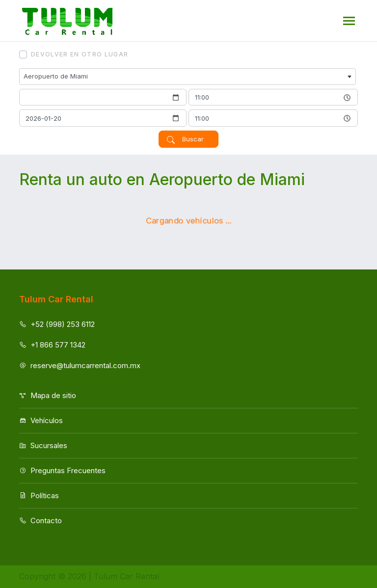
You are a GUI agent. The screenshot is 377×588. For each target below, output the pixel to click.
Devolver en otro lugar (80, 54)
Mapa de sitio (48, 395)
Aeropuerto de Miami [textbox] (56, 76)
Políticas (39, 495)
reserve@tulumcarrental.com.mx (80, 365)
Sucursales (43, 445)
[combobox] (188, 77)
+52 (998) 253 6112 (57, 324)
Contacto (40, 521)
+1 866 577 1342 (52, 345)
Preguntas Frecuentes (62, 470)
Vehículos (41, 420)
